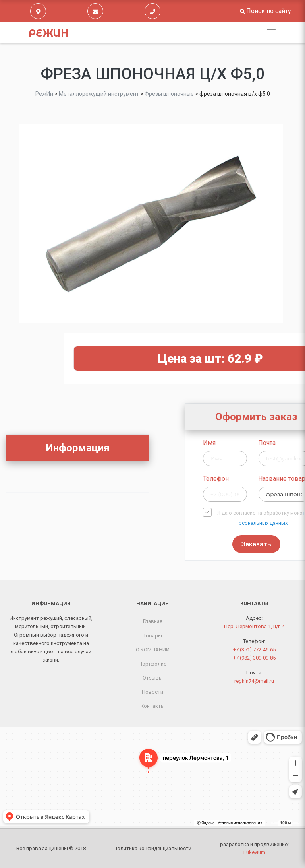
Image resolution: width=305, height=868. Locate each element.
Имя (251, 443)
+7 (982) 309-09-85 (254, 658)
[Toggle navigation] (269, 33)
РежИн (49, 33)
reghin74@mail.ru (254, 681)
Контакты (153, 706)
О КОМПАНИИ (153, 650)
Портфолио (153, 664)
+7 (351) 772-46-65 (254, 650)
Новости (152, 692)
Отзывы (153, 678)
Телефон (258, 479)
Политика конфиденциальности (152, 848)
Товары (153, 636)
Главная (153, 621)
